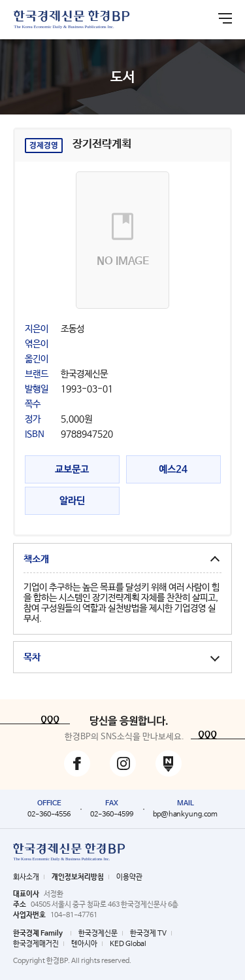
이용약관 (129, 877)
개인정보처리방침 (78, 877)
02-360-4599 (112, 814)
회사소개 (26, 877)
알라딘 (72, 501)
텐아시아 (84, 944)
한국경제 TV (148, 934)
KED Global (128, 944)
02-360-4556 (49, 814)
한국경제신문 (98, 934)
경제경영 (44, 146)
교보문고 (72, 469)
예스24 (173, 469)
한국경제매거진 (36, 944)
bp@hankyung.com (185, 814)
